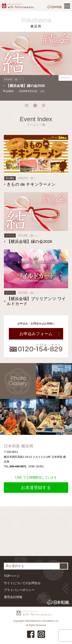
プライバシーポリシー (19, 590)
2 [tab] (36, 106)
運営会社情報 (13, 597)
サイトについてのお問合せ (22, 583)
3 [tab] (45, 106)
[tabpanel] (36, 64)
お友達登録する (36, 488)
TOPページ (12, 576)
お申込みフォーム (36, 334)
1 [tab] (28, 106)
